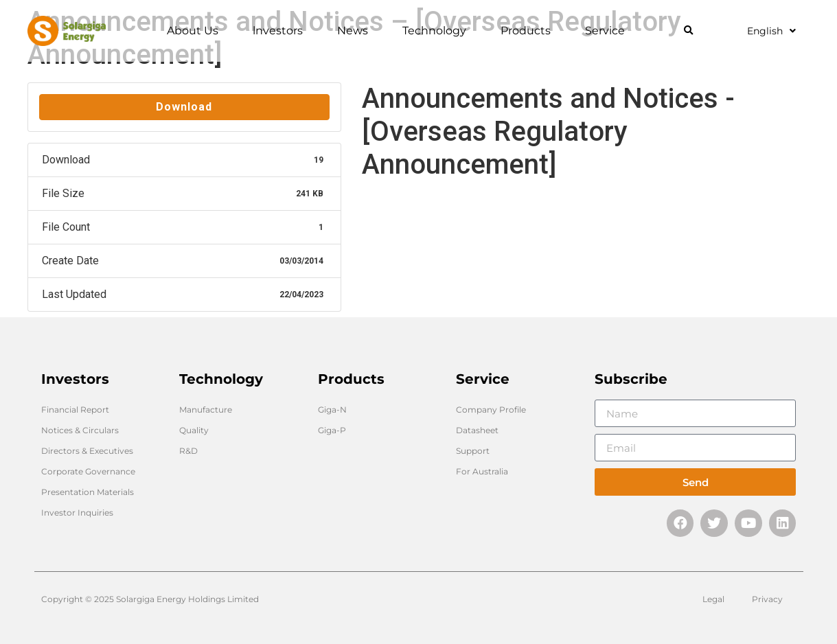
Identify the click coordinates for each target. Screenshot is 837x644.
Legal (713, 599)
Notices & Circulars (80, 430)
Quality (194, 430)
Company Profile (491, 410)
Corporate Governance (88, 471)
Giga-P (332, 430)
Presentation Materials (88, 492)
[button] (688, 31)
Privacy (767, 599)
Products (529, 31)
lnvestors (281, 31)
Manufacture (206, 410)
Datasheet (477, 430)
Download (184, 107)
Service (608, 31)
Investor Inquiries (77, 513)
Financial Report (75, 410)
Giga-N (332, 410)
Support (473, 451)
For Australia (482, 471)
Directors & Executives (87, 451)
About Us (196, 31)
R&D (188, 451)
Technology (438, 31)
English (771, 31)
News (356, 31)
